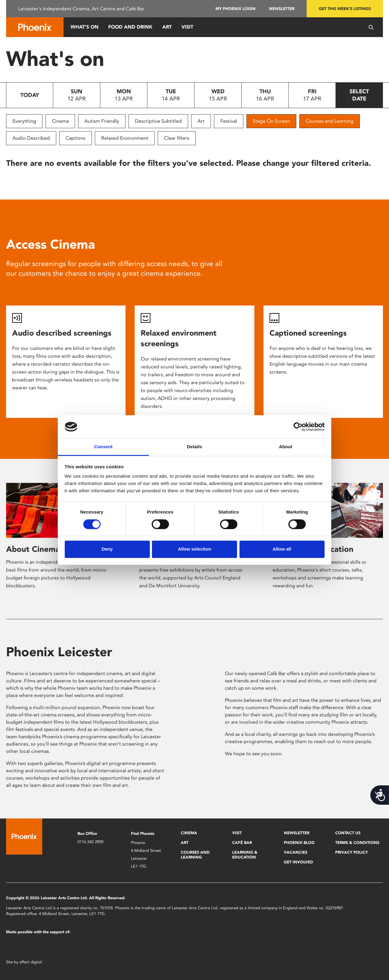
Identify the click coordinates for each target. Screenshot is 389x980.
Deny (107, 549)
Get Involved (298, 862)
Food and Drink (130, 27)
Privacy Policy (351, 852)
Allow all (282, 549)
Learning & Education (245, 855)
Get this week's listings (345, 9)
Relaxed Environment (125, 138)
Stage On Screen (271, 121)
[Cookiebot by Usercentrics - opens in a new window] (298, 427)
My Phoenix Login (236, 9)
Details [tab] (194, 447)
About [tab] (286, 447)
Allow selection (194, 549)
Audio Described (31, 138)
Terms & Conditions (357, 843)
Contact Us (348, 833)
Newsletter (282, 9)
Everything (24, 121)
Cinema (60, 121)
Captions (76, 138)
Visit (187, 27)
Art (167, 27)
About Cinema (33, 549)
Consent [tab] (103, 447)
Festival (229, 121)
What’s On (84, 27)
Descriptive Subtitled (158, 121)
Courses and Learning (330, 121)
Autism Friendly (102, 121)
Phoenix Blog (299, 843)
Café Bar (242, 843)
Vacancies (296, 852)
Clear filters (177, 138)
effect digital (31, 962)
